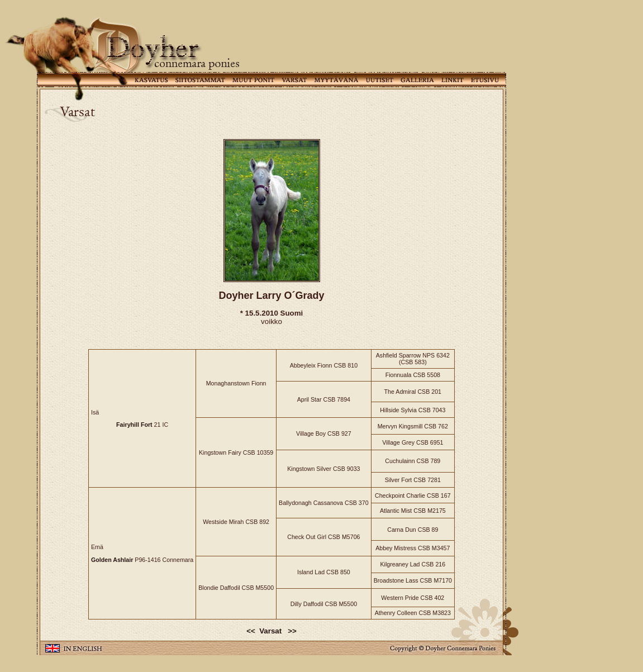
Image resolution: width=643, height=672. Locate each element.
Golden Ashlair (112, 560)
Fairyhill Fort (134, 425)
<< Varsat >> (272, 631)
